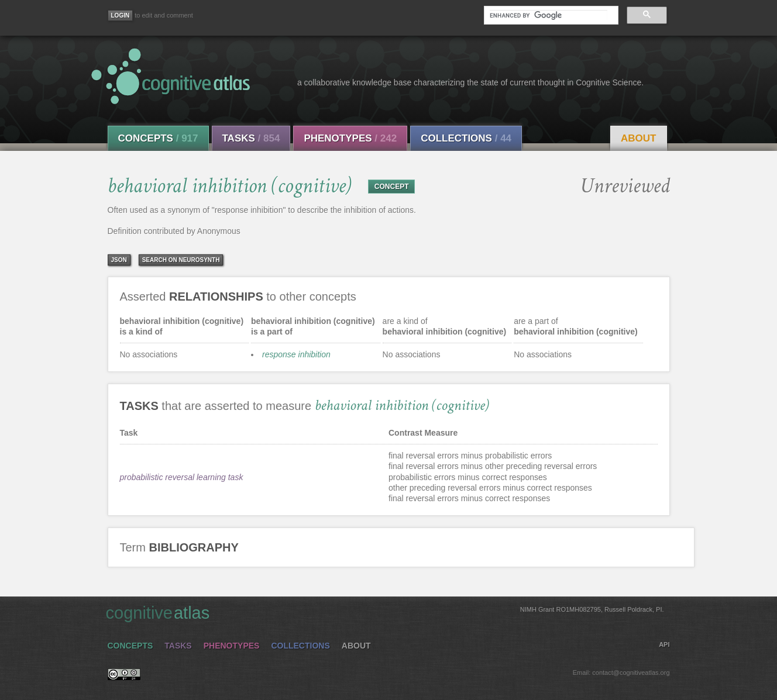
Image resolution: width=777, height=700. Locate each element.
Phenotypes (350, 138)
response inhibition (296, 354)
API (664, 644)
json (119, 260)
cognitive (385, 612)
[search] (548, 15)
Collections (466, 138)
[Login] (121, 15)
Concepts (158, 138)
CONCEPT (392, 187)
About (638, 138)
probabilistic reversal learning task (182, 477)
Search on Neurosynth (181, 260)
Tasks (251, 138)
